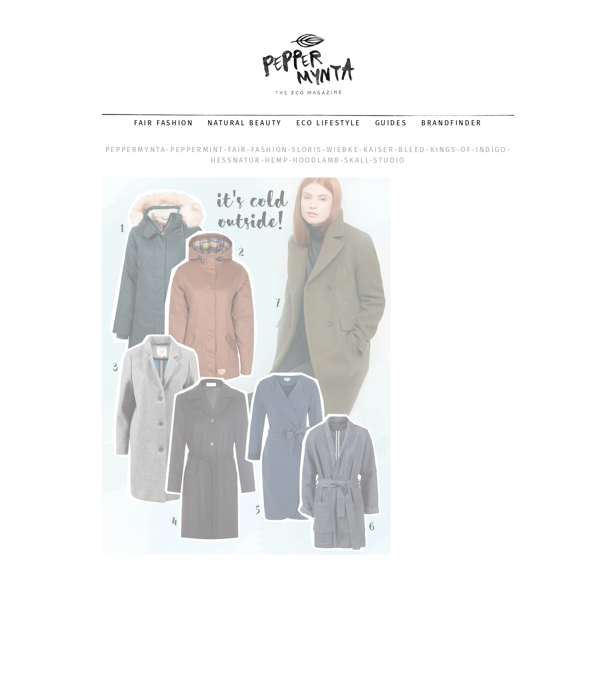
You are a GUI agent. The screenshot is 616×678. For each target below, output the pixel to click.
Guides (391, 123)
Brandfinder (452, 123)
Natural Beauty (245, 123)
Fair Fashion (164, 123)
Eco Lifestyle (329, 123)
